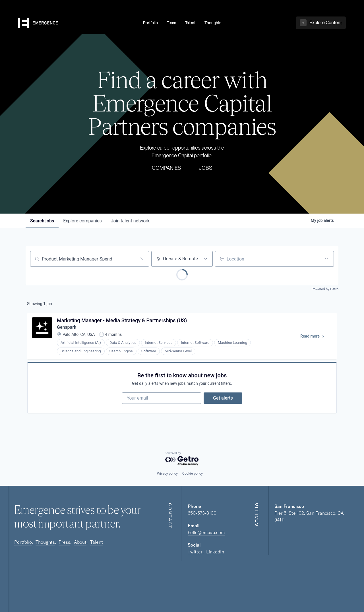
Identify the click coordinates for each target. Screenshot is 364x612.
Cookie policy (193, 474)
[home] (77, 23)
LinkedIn (215, 552)
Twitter (195, 552)
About (80, 542)
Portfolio (23, 542)
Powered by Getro (325, 289)
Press (64, 542)
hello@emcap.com (206, 532)
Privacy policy (167, 474)
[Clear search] (142, 259)
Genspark (67, 327)
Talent (97, 542)
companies (82, 221)
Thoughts (45, 542)
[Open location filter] (326, 259)
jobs (42, 221)
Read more (315, 337)
